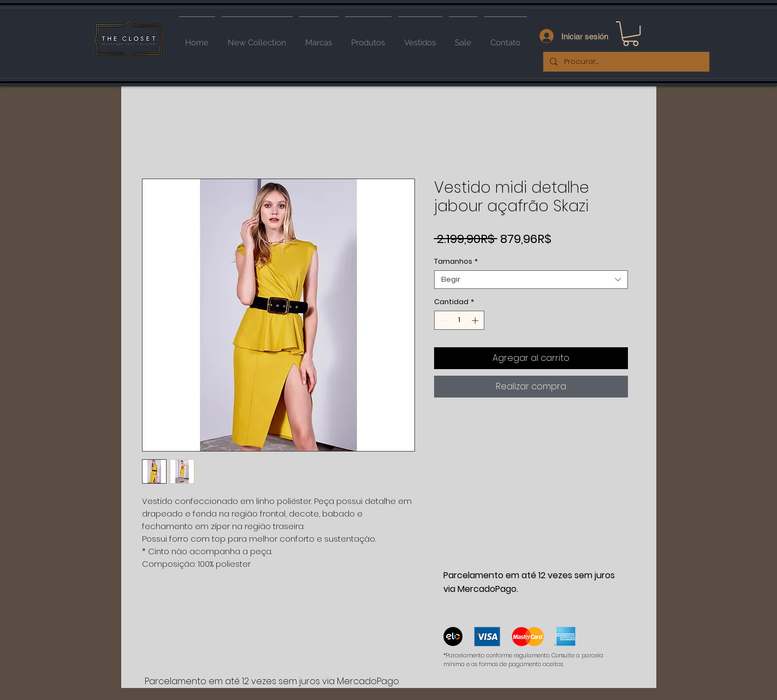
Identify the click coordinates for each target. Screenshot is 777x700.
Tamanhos (456, 262)
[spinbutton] (459, 321)
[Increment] (476, 321)
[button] (631, 34)
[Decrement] (442, 321)
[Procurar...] (625, 62)
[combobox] (531, 280)
